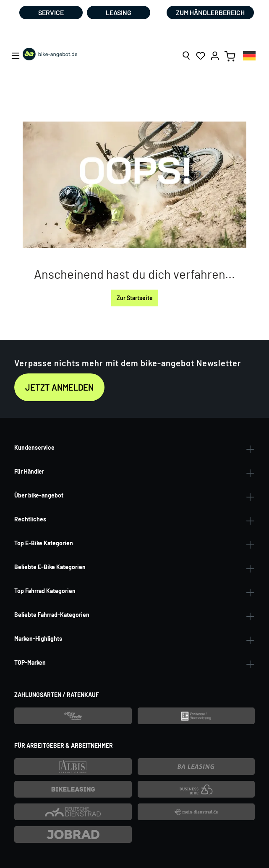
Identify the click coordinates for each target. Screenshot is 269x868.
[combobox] (249, 56)
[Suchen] (186, 56)
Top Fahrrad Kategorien (45, 591)
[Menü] (16, 56)
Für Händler (29, 471)
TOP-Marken (30, 662)
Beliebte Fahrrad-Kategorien (52, 615)
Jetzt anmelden (59, 387)
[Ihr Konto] (215, 56)
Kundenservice (34, 447)
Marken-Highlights (38, 639)
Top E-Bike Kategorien (44, 543)
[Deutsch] (249, 56)
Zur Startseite (135, 298)
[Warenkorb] (230, 56)
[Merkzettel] (201, 56)
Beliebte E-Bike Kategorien (50, 567)
